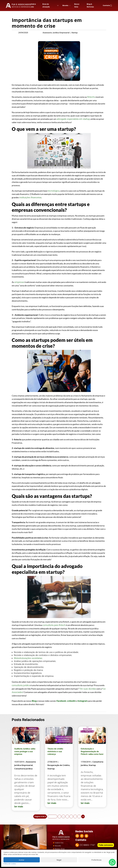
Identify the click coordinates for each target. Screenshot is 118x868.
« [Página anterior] (60, 816)
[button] (111, 6)
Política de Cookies (10, 864)
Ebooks (58, 846)
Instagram (82, 701)
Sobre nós (33, 5)
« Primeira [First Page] (52, 816)
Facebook (61, 701)
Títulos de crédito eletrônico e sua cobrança (55, 751)
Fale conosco (106, 845)
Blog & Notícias (90, 5)
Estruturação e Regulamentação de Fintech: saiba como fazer (92, 751)
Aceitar (22, 860)
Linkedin (71, 701)
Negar (59, 860)
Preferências (96, 860)
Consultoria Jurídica (23, 769)
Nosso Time (60, 849)
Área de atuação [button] (51, 5)
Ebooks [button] (67, 5)
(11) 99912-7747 (87, 845)
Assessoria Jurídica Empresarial (56, 33)
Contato (106, 5)
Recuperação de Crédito (59, 765)
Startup (74, 33)
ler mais (19, 807)
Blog (34, 701)
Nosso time (77, 5)
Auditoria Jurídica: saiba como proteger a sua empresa (25, 751)
